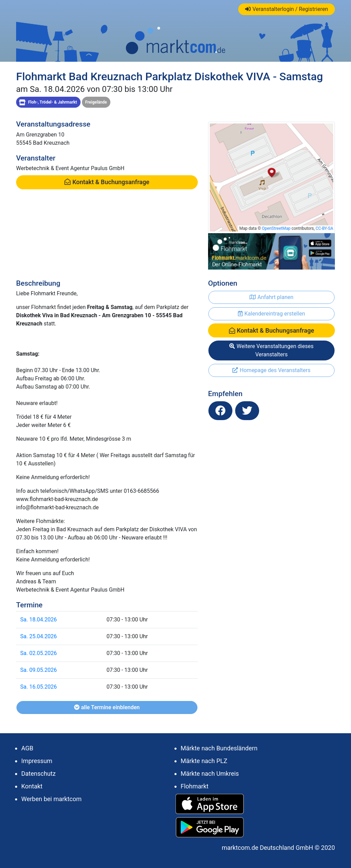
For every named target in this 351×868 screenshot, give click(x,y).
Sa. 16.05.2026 (39, 687)
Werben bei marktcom (51, 799)
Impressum (37, 761)
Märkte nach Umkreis (210, 774)
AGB (27, 748)
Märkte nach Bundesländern (219, 748)
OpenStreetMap (276, 228)
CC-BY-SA (324, 228)
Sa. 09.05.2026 (39, 670)
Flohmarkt (195, 786)
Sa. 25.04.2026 (39, 636)
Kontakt (32, 786)
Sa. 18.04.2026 (39, 620)
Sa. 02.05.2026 (39, 653)
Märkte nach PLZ (204, 761)
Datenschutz (38, 774)
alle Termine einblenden (107, 707)
